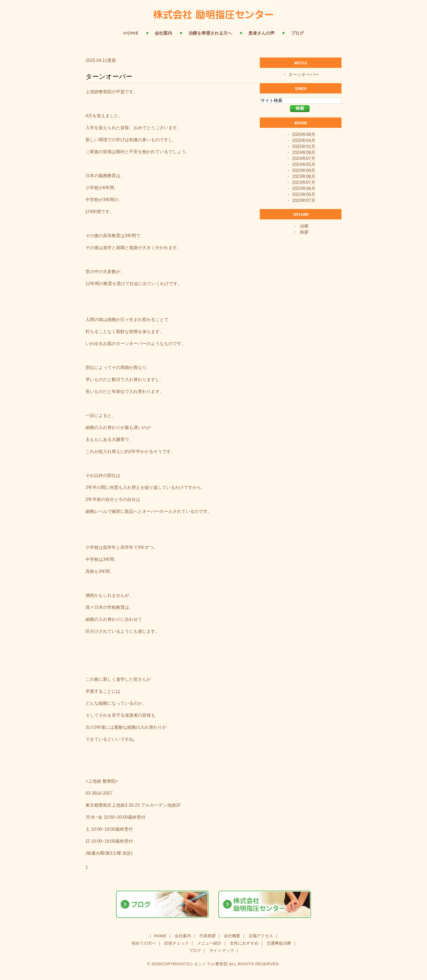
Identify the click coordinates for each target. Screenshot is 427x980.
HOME (131, 33)
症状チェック (176, 943)
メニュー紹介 (209, 943)
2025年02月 (304, 146)
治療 (304, 226)
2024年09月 (304, 152)
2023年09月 (304, 170)
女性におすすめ (244, 943)
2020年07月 (304, 200)
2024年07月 (304, 158)
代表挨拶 (208, 936)
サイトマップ (222, 950)
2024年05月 (304, 164)
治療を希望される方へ (210, 33)
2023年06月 (304, 188)
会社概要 (232, 936)
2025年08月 (304, 134)
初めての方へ (144, 943)
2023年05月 (304, 194)
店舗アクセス (261, 936)
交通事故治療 (279, 943)
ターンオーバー (109, 76)
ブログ (297, 33)
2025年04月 (304, 140)
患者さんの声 (261, 33)
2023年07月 (304, 182)
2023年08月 (304, 176)
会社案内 (163, 33)
